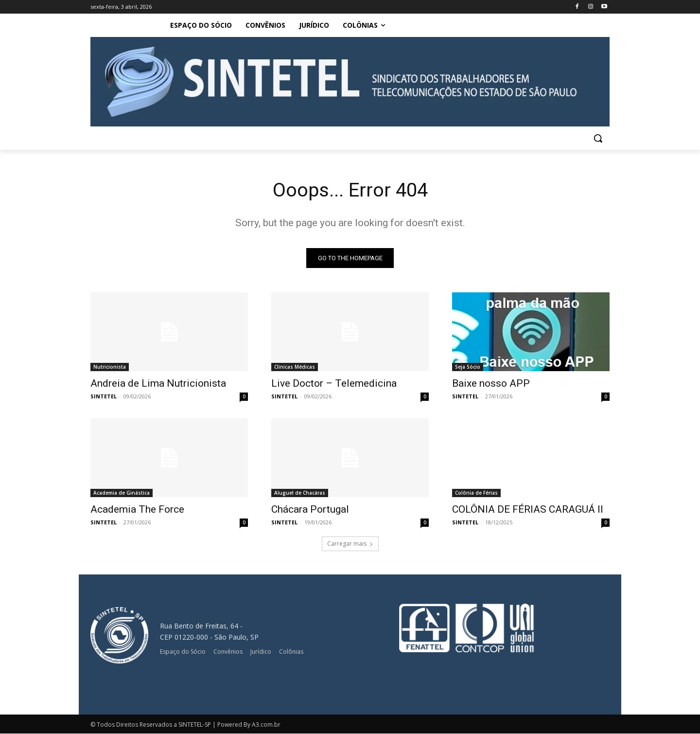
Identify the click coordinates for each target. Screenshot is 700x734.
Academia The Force (137, 510)
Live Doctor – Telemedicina (334, 384)
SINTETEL (104, 397)
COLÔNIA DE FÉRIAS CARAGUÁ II (528, 510)
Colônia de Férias (476, 493)
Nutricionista (110, 367)
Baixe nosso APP (491, 384)
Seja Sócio (468, 367)
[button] (598, 138)
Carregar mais (350, 544)
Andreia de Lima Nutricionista (158, 384)
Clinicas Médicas (295, 367)
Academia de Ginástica (122, 493)
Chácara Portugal (310, 510)
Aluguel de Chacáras (300, 493)
